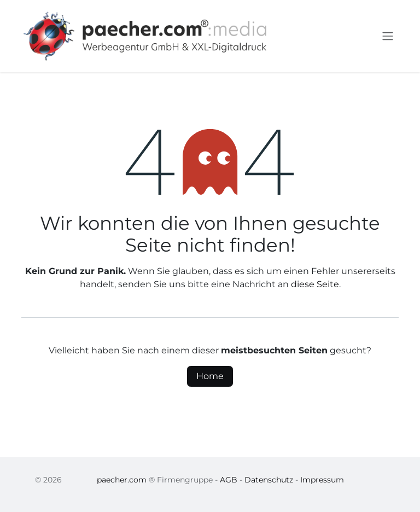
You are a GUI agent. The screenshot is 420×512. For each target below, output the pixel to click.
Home (210, 376)
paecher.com (122, 480)
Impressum (322, 480)
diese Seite (315, 284)
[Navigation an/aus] (388, 36)
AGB (229, 480)
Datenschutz (269, 480)
